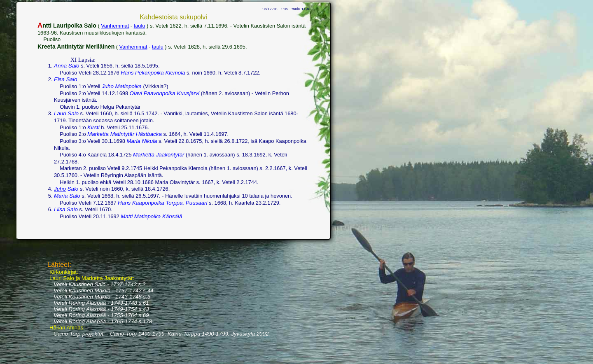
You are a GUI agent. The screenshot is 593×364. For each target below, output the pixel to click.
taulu (140, 26)
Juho (60, 189)
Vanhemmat (115, 26)
